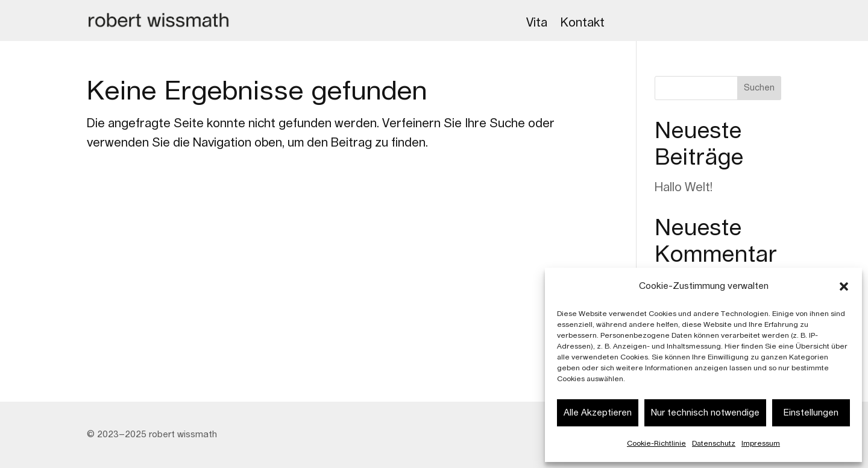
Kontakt (583, 23)
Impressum (761, 443)
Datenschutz (714, 443)
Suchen (759, 88)
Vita (537, 23)
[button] (844, 286)
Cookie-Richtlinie (656, 443)
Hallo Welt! (684, 188)
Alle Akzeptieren (598, 413)
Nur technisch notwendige (705, 413)
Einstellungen (811, 413)
